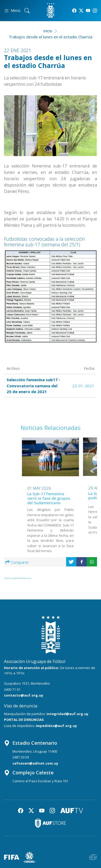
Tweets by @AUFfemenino (18, 578)
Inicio (48, 31)
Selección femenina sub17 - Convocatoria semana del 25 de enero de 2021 (33, 386)
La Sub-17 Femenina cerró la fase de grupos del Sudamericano (49, 499)
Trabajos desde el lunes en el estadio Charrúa (50, 37)
